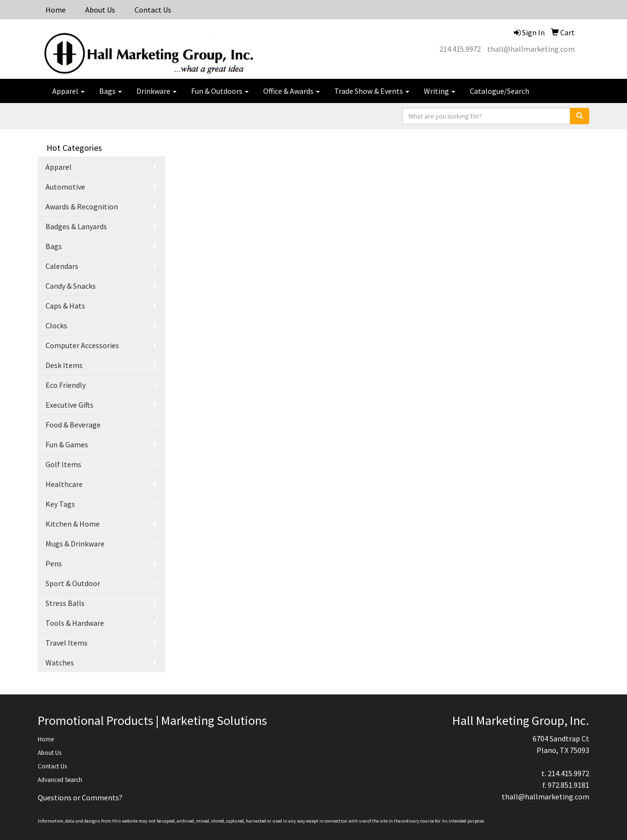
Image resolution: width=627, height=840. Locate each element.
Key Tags (60, 504)
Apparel (68, 91)
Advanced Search (60, 780)
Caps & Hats (65, 306)
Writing (440, 91)
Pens (54, 563)
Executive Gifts (69, 405)
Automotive (65, 187)
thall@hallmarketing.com (531, 49)
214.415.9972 (460, 49)
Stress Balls (65, 603)
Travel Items (67, 643)
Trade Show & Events (372, 91)
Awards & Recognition (82, 206)
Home (56, 10)
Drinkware (157, 91)
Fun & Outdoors (220, 91)
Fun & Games (67, 444)
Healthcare (64, 484)
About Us (100, 10)
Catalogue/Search (500, 91)
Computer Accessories (82, 345)
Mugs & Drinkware (75, 544)
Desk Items (64, 365)
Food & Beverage (73, 425)
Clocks (56, 325)
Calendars (62, 266)
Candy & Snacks (71, 286)
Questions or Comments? (80, 797)
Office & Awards (291, 91)
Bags (111, 91)
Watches (60, 663)
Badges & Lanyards (76, 226)
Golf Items (63, 464)
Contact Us (153, 10)
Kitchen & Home (73, 524)
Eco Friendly (66, 385)
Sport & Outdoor (73, 583)
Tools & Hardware (75, 623)
